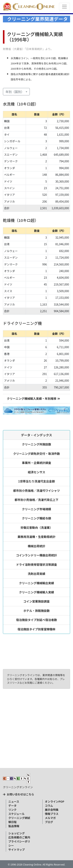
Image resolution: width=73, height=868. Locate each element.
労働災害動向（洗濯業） (36, 528)
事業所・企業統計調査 (37, 463)
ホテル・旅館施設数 (36, 611)
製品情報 (14, 826)
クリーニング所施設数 (37, 444)
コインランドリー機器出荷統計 (37, 555)
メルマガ (50, 818)
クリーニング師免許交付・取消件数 (37, 454)
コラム (49, 806)
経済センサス (37, 472)
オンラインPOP (55, 801)
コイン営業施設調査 (36, 601)
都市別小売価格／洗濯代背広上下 (36, 500)
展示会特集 (52, 810)
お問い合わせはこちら (18, 794)
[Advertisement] (36, 730)
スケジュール (16, 814)
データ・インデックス (37, 435)
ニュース (14, 801)
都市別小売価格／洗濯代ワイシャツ (37, 491)
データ (12, 806)
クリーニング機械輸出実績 (37, 583)
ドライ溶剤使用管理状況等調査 (37, 564)
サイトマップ (17, 850)
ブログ (49, 822)
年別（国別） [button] (15, 92)
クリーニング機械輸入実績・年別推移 (33, 398)
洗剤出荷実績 (37, 574)
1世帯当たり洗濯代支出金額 (36, 481)
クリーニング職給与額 (37, 518)
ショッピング (17, 833)
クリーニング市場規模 (37, 509)
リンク (12, 810)
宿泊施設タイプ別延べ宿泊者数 (37, 620)
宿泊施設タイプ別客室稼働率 (36, 629)
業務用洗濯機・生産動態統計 (36, 537)
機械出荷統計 (37, 546)
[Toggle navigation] (64, 7)
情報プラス (52, 814)
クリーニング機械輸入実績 (37, 592)
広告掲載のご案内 (19, 837)
